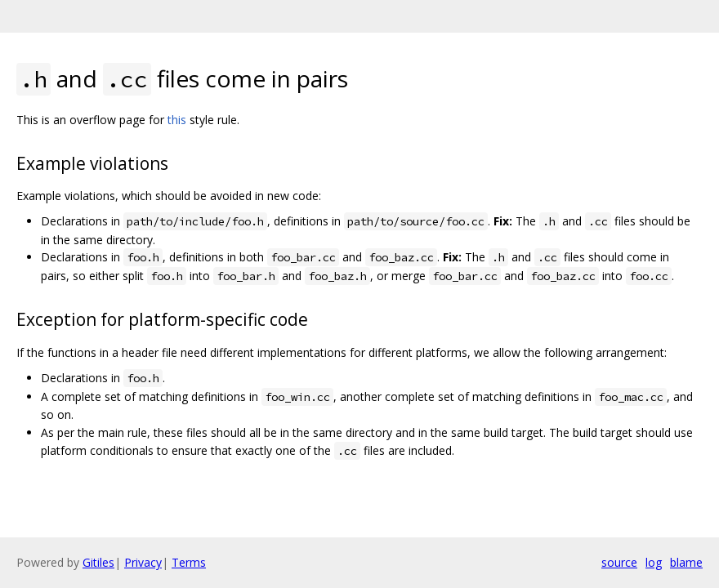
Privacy (143, 562)
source (619, 562)
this (177, 120)
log (654, 562)
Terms (189, 562)
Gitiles (98, 562)
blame (686, 562)
